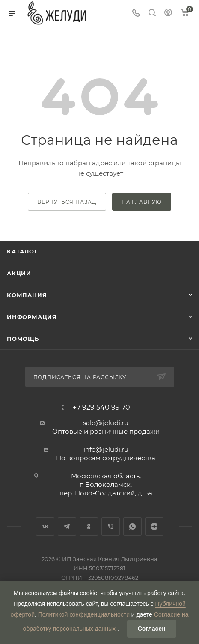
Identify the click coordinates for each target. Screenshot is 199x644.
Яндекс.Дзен (154, 526)
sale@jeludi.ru (106, 423)
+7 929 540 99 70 (101, 408)
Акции (19, 273)
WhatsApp (132, 526)
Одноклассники (89, 526)
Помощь (23, 339)
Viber (111, 526)
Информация (32, 317)
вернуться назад (67, 202)
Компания (27, 295)
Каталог (22, 251)
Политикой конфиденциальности (84, 614)
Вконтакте (45, 526)
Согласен (152, 629)
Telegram (67, 526)
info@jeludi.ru (106, 449)
